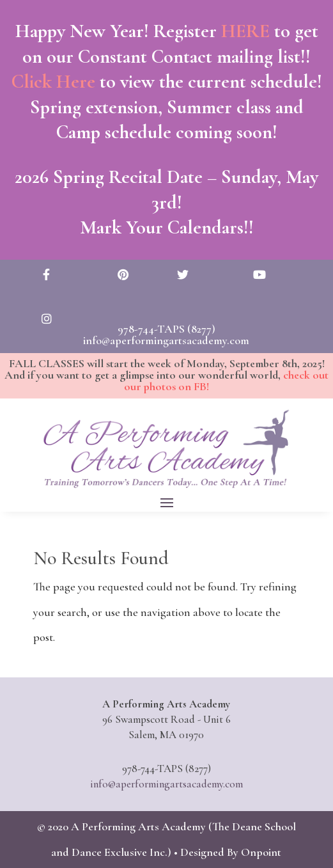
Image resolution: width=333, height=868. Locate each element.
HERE (245, 31)
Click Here (53, 82)
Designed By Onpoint (231, 852)
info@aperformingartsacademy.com (166, 340)
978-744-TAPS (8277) (166, 329)
